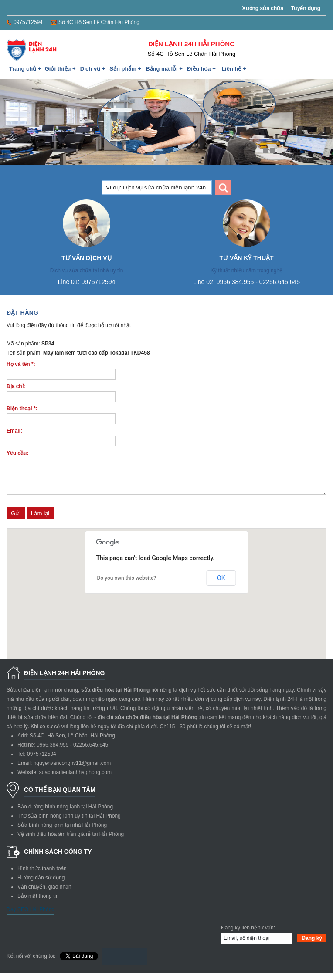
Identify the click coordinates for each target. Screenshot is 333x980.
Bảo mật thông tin (38, 902)
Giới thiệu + (60, 69)
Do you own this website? (127, 585)
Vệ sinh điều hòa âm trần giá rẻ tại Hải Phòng (71, 841)
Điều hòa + (201, 69)
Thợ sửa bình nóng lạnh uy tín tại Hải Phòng (69, 822)
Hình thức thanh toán (42, 875)
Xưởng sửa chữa (263, 8)
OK (221, 585)
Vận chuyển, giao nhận (44, 893)
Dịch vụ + (93, 69)
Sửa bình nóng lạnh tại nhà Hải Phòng (62, 831)
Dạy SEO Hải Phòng (31, 916)
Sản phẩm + (125, 69)
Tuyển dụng (306, 8)
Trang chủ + (25, 69)
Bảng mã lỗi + (164, 69)
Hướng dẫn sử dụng (41, 884)
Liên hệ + (234, 69)
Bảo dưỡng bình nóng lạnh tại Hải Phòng (65, 813)
